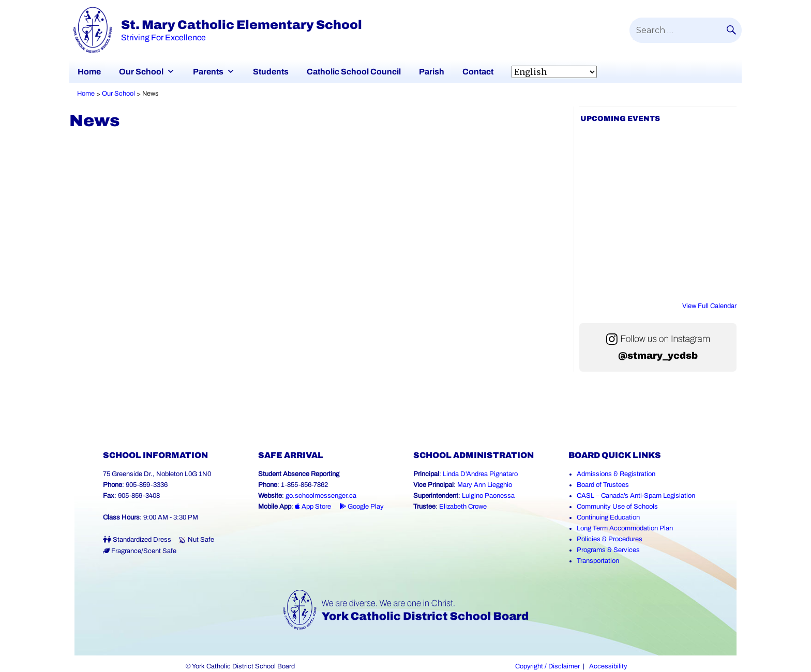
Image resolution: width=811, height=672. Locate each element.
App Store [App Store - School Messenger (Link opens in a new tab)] (313, 507)
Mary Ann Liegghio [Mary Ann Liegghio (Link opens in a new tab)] (485, 485)
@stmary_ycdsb (658, 356)
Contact (478, 72)
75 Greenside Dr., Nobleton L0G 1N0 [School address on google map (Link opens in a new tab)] (157, 474)
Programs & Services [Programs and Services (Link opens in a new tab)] (608, 550)
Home (89, 72)
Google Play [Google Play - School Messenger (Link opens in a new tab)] (362, 507)
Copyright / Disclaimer (547, 666)
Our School (141, 72)
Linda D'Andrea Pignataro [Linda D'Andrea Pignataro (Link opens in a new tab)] (480, 474)
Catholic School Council (354, 72)
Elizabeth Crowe (463, 507)
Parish (432, 72)
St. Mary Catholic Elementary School (242, 25)
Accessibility (608, 666)
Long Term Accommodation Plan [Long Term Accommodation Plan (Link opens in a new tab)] (625, 528)
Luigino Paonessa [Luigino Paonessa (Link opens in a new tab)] (488, 496)
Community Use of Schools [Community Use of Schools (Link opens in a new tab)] (617, 507)
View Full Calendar (709, 306)
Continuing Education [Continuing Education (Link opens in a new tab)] (608, 517)
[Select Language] (554, 72)
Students (271, 72)
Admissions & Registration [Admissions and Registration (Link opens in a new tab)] (616, 474)
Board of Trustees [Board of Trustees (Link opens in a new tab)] (603, 485)
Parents (208, 72)
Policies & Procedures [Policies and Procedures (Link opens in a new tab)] (610, 539)
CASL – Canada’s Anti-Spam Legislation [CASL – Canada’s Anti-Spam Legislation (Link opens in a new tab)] (636, 496)
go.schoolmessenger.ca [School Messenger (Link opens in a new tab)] (321, 496)
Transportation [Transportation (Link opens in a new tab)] (598, 561)
